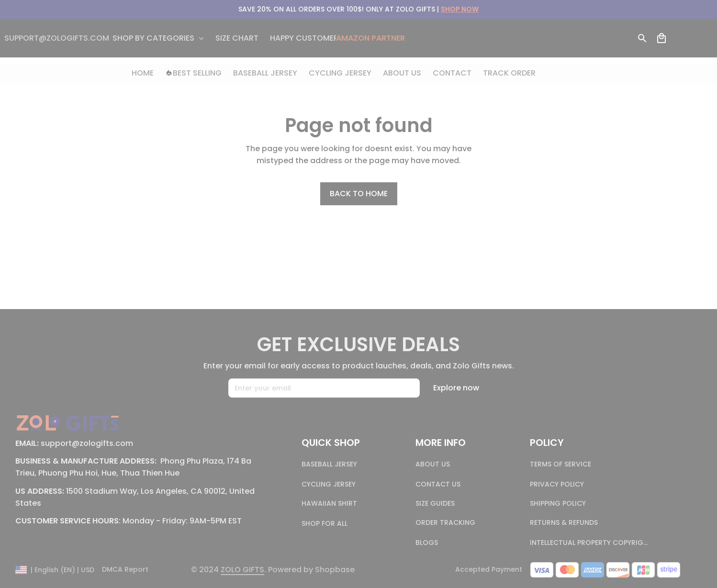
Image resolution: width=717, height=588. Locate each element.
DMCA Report (125, 570)
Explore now (456, 388)
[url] (460, 10)
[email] (57, 39)
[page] (242, 570)
